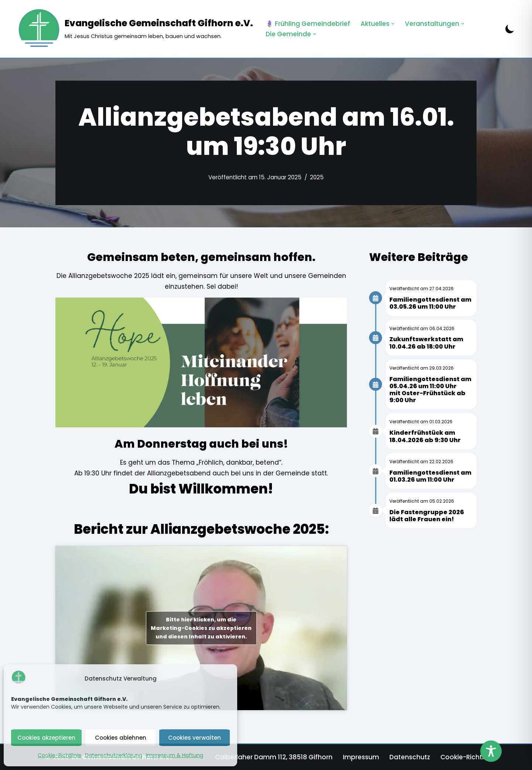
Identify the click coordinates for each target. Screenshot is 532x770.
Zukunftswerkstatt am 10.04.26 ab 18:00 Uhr (426, 343)
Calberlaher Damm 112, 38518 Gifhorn (274, 757)
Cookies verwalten (195, 738)
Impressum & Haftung (175, 755)
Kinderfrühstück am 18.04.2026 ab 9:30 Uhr (425, 436)
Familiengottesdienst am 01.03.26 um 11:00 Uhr (430, 476)
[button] (393, 24)
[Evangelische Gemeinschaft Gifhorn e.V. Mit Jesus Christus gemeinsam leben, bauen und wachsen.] (135, 29)
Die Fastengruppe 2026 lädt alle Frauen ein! (427, 516)
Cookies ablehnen (121, 738)
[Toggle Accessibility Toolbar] (491, 751)
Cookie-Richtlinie (59, 755)
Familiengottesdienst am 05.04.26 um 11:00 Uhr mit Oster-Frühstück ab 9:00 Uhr (430, 390)
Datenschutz (410, 757)
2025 (317, 177)
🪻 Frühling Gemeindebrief (308, 24)
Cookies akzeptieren (46, 738)
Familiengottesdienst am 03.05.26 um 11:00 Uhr (430, 303)
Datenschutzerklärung (114, 755)
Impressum (361, 757)
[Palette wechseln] (510, 29)
